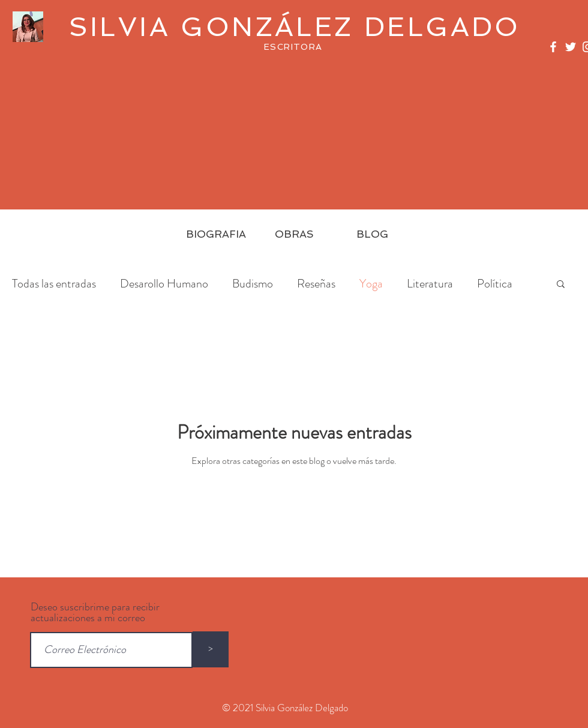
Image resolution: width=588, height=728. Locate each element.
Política (495, 284)
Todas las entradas (54, 284)
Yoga (371, 284)
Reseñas (316, 284)
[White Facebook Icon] (553, 47)
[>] (211, 649)
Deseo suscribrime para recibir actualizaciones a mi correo (95, 612)
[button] (561, 285)
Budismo (253, 284)
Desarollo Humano (164, 284)
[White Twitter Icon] (571, 47)
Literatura (430, 284)
